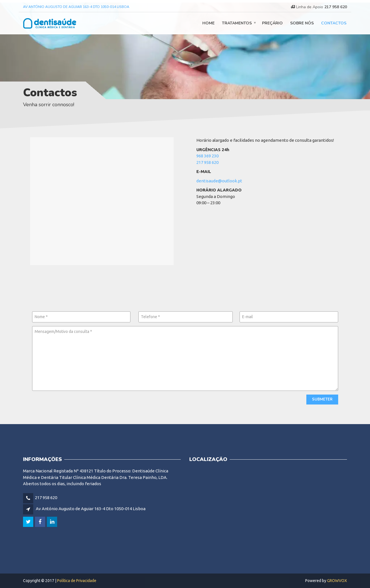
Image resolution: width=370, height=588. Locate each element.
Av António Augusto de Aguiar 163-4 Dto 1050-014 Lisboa (76, 7)
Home (208, 23)
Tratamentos (237, 23)
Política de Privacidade (77, 581)
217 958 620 (336, 7)
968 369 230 (207, 156)
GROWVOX (337, 581)
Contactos (334, 23)
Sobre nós (302, 23)
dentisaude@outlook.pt (219, 181)
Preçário (272, 23)
